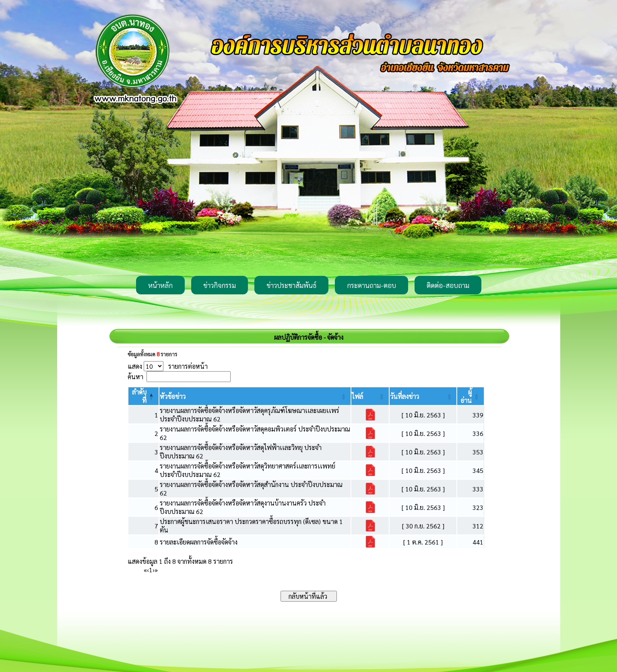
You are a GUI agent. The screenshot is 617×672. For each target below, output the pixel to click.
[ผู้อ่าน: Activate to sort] (470, 396)
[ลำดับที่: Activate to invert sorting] (143, 396)
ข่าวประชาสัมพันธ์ (291, 285)
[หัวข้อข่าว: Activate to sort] (255, 396)
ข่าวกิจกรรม (220, 285)
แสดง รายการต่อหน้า (168, 366)
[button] (173, 396)
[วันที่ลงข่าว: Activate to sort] (423, 396)
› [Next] (154, 570)
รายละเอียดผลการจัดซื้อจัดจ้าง (199, 542)
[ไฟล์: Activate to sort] (370, 396)
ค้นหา (135, 377)
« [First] (145, 570)
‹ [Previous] (148, 570)
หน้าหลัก (160, 285)
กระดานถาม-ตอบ (371, 285)
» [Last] (156, 570)
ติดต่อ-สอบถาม (448, 285)
